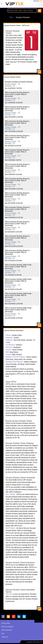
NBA (11, 17)
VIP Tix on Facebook (3, 617)
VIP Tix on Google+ (14, 617)
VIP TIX (14, 5)
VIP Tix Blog (8, 617)
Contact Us (5, 637)
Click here (9, 594)
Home (4, 17)
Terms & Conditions (7, 627)
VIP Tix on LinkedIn (19, 617)
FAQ (3, 634)
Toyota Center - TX (12, 84)
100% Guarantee (7, 630)
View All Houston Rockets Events (40, 325)
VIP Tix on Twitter (24, 617)
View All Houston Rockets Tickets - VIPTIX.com (40, 72)
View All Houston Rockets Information (40, 609)
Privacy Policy (6, 623)
